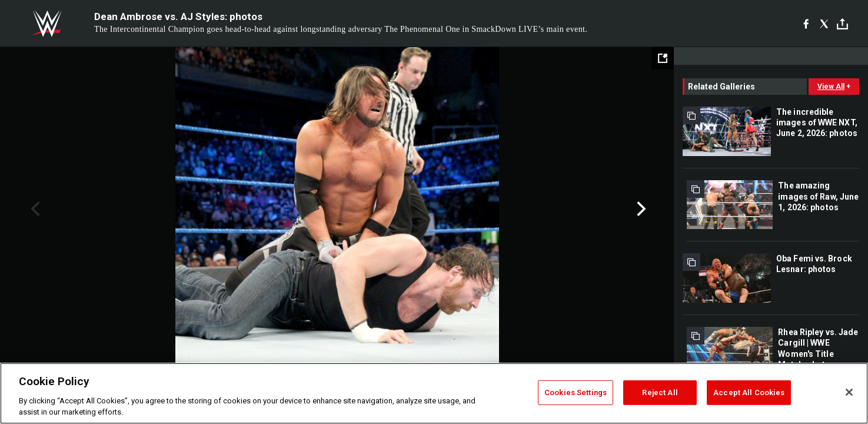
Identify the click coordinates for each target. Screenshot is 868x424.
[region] (434, 393)
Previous (34, 209)
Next (640, 209)
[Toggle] (842, 24)
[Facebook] (806, 24)
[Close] (849, 392)
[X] (824, 24)
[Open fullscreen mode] (663, 58)
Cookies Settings (576, 392)
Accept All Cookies (749, 392)
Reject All (660, 392)
